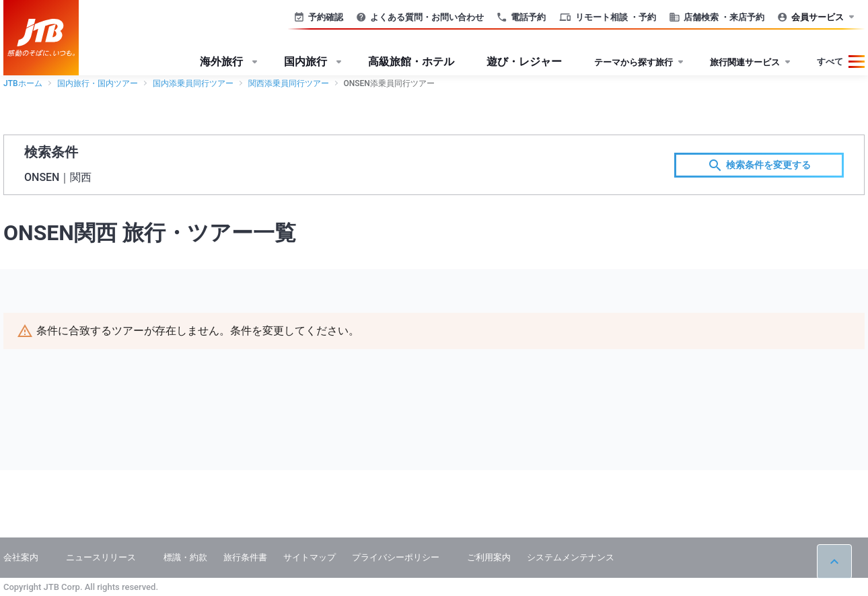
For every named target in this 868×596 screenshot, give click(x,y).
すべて (830, 62)
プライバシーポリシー (396, 557)
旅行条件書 (245, 557)
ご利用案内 (489, 557)
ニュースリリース (101, 557)
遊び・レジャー (524, 62)
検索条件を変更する (759, 165)
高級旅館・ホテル (411, 62)
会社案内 (21, 557)
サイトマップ (310, 557)
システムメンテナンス (571, 557)
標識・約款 (185, 557)
